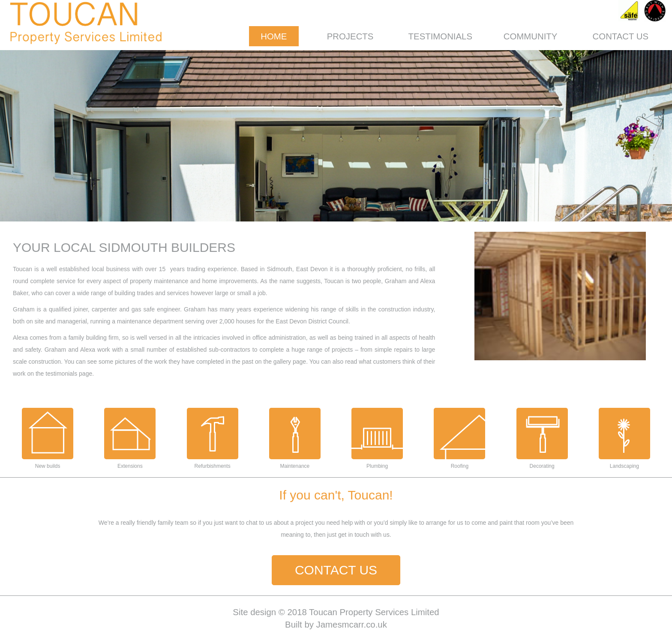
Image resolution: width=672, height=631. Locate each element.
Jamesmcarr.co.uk (352, 625)
